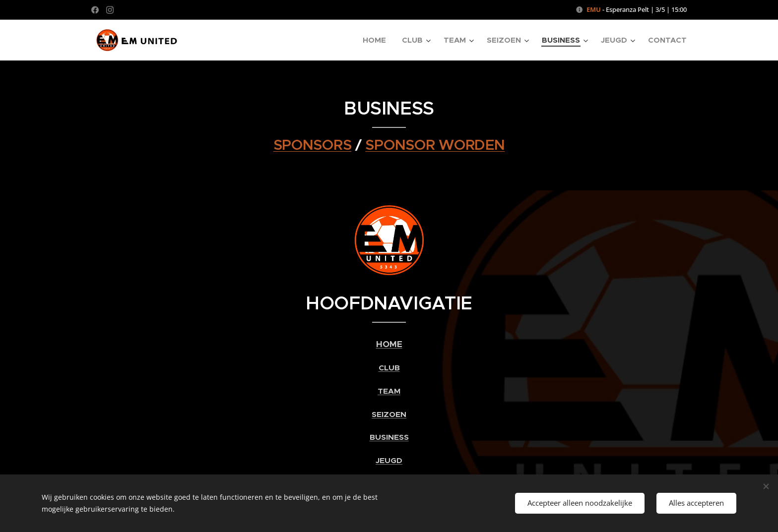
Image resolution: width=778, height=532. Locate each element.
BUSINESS (389, 438)
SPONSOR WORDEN (435, 145)
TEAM (389, 391)
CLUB (389, 368)
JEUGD (389, 461)
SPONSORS (313, 145)
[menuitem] (377, 40)
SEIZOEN (389, 414)
